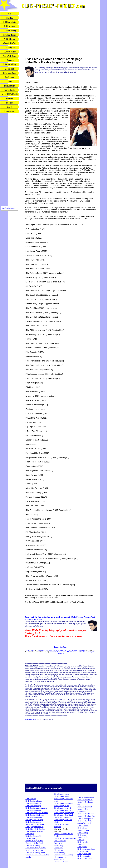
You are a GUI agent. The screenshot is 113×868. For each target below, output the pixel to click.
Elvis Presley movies (34, 817)
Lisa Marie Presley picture (36, 848)
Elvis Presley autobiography (36, 808)
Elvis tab (81, 840)
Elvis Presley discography (64, 813)
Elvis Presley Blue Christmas (37, 813)
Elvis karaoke (83, 842)
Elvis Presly (59, 845)
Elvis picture (59, 850)
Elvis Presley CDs (85, 821)
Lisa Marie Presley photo (35, 852)
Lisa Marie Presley (33, 845)
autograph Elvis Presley (35, 824)
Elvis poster (58, 848)
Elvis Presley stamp (33, 822)
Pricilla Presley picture (34, 841)
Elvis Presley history (85, 814)
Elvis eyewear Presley (34, 831)
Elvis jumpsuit (83, 830)
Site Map (50, 650)
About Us (61, 654)
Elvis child (30, 834)
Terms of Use (31, 650)
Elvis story (82, 835)
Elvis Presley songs (33, 806)
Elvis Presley (31, 799)
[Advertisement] (10, 160)
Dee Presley (59, 843)
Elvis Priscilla (83, 837)
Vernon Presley (60, 841)
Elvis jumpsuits (83, 856)
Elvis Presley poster (85, 818)
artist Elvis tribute (84, 858)
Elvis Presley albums (86, 797)
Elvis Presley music (62, 796)
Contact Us (83, 650)
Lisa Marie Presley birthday (65, 838)
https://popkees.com (8, 208)
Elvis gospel (82, 847)
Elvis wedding (60, 852)
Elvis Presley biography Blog (86, 652)
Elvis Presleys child (33, 836)
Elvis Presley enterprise (63, 808)
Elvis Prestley (83, 833)
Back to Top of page (61, 647)
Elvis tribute (82, 828)
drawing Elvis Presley (34, 820)
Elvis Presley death (61, 806)
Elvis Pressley (59, 859)
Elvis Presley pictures (34, 801)
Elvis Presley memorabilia (83, 810)
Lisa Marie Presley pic (34, 850)
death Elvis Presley (85, 823)
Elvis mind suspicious (86, 849)
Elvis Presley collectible (63, 803)
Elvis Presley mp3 (85, 807)
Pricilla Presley (31, 838)
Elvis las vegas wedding (63, 855)
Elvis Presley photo (33, 810)
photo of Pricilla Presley (35, 843)
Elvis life (81, 844)
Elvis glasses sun (84, 854)
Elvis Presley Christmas (35, 815)
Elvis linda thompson (62, 862)
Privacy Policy (41, 650)
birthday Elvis (83, 851)
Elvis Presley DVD (85, 800)
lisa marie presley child (63, 817)
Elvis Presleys (83, 825)
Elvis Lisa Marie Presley (35, 829)
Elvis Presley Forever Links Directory (66, 650)
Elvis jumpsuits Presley (35, 827)
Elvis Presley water (61, 794)
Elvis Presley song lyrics (63, 810)
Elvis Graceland (60, 857)
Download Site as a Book (57, 652)
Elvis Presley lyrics (33, 803)
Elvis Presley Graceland (63, 815)
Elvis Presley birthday (86, 816)
